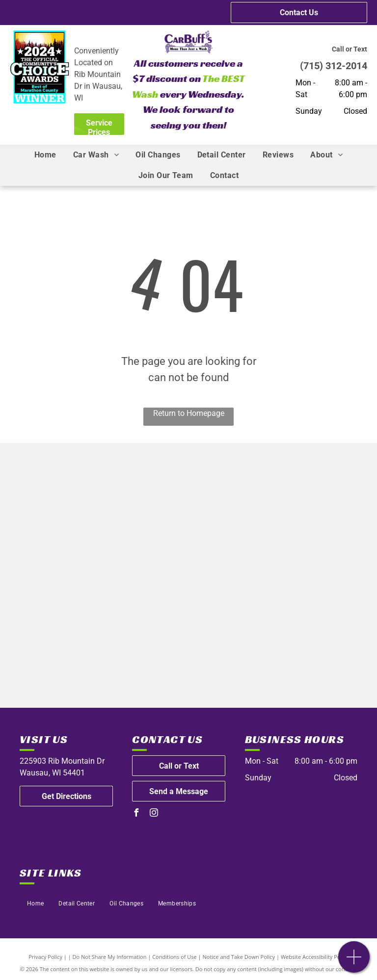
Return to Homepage (189, 413)
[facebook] (136, 814)
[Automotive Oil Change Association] (107, 600)
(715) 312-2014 (334, 66)
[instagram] (154, 814)
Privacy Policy (45, 957)
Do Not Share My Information (110, 957)
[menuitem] (45, 155)
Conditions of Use (175, 957)
